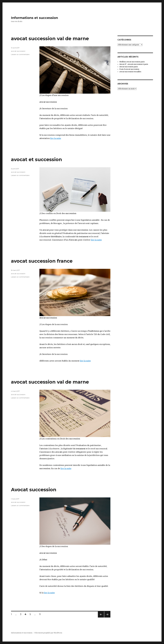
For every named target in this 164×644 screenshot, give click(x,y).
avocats (74, 240)
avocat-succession (18, 51)
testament (84, 237)
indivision (94, 331)
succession (71, 213)
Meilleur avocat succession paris (132, 62)
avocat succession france (42, 261)
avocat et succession (37, 159)
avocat (45, 230)
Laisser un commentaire (20, 54)
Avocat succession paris (129, 67)
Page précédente (101, 617)
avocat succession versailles (130, 72)
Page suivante (107, 617)
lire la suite (56, 138)
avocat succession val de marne (50, 38)
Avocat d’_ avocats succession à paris (134, 64)
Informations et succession (34, 18)
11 (41, 614)
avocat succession (48, 102)
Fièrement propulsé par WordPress (48, 633)
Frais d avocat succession (129, 69)
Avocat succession (48, 318)
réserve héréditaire (52, 237)
